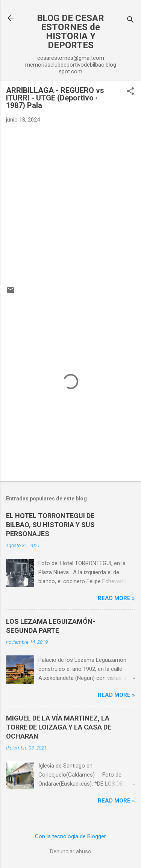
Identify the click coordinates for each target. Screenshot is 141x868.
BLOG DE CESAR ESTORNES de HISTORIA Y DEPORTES (70, 32)
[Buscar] (130, 21)
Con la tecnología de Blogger (70, 836)
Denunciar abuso (71, 851)
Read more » (116, 598)
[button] (130, 92)
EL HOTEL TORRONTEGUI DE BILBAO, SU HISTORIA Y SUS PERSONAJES (50, 525)
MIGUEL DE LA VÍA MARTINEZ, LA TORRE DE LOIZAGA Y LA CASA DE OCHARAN (59, 727)
